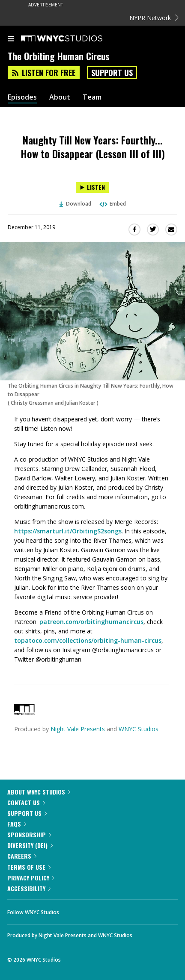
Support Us (112, 73)
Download (75, 204)
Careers (22, 856)
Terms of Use (29, 867)
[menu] (11, 39)
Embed (112, 204)
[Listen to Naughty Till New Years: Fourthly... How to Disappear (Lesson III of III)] (92, 187)
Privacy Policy (31, 878)
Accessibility (29, 888)
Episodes (22, 97)
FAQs (17, 824)
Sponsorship (29, 834)
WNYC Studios (139, 729)
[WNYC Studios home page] (72, 39)
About (60, 97)
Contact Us (26, 802)
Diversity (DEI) (30, 845)
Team (92, 97)
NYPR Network (154, 18)
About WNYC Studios (39, 792)
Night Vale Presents (78, 729)
